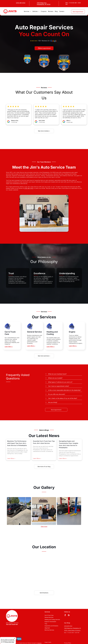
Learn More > (9, 347)
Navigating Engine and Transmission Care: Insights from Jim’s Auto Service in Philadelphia (69, 444)
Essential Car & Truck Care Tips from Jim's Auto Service (44, 442)
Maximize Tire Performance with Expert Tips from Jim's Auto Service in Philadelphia (17, 443)
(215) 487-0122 (29, 188)
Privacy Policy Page (9, 642)
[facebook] (65, 615)
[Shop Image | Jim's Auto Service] (19, 511)
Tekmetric (39, 643)
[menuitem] (27, 11)
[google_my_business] (69, 615)
